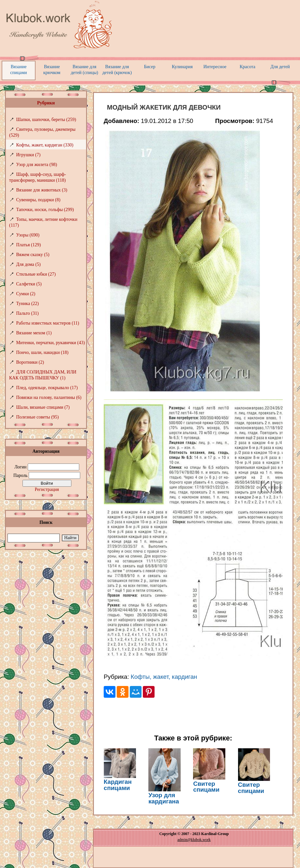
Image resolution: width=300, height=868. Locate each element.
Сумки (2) (26, 294)
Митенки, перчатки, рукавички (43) (51, 343)
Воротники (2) (30, 362)
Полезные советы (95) (38, 417)
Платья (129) (29, 245)
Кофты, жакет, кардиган (164, 677)
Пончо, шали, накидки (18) (42, 352)
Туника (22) (28, 304)
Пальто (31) (28, 313)
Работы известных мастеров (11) (48, 323)
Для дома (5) (29, 264)
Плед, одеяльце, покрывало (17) (47, 388)
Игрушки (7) (29, 155)
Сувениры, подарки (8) (38, 200)
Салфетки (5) (29, 284)
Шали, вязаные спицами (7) (43, 407)
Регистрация (47, 489)
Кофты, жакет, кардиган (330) (45, 145)
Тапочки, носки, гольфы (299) (45, 210)
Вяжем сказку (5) (33, 255)
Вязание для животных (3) (42, 190)
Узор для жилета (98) (37, 165)
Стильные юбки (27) (36, 274)
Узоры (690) (28, 235)
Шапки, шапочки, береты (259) (46, 120)
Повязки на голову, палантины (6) (49, 397)
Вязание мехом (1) (34, 333)
